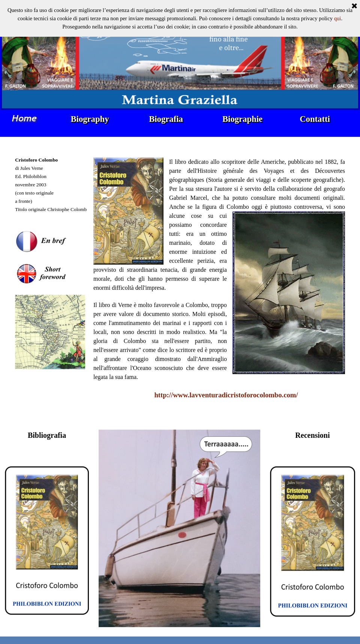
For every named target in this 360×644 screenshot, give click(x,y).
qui (338, 18)
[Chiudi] (354, 6)
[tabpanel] (52, 284)
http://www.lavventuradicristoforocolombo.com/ (226, 395)
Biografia (166, 119)
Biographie (242, 119)
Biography (90, 119)
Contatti (315, 119)
